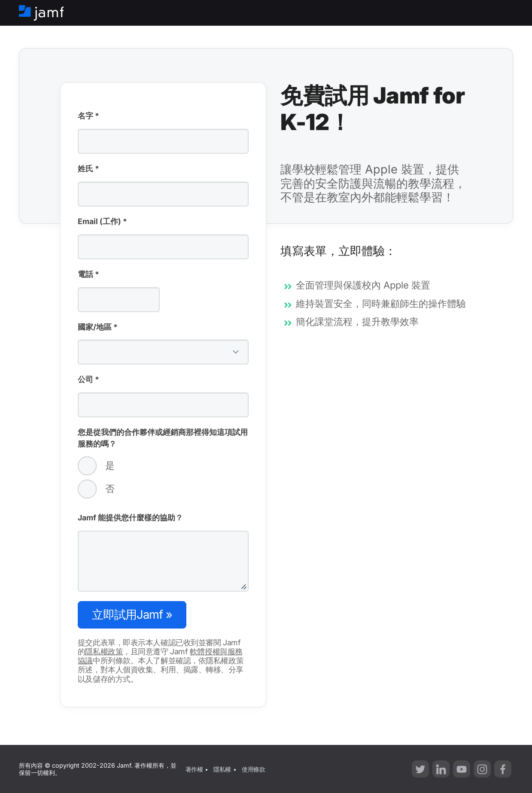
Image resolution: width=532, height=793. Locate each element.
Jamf (130, 518)
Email (102, 222)
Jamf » (132, 615)
